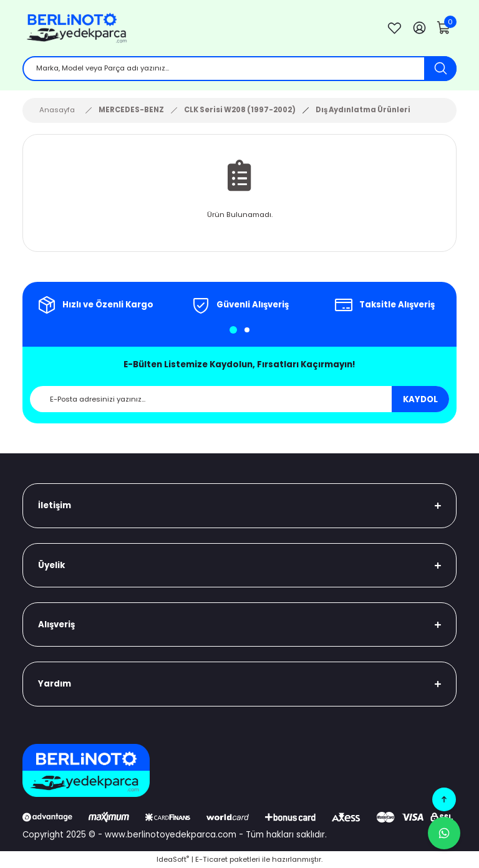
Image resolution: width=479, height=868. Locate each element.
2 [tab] (247, 330)
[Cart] (444, 28)
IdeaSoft (173, 859)
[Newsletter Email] (239, 399)
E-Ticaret (211, 859)
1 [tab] (233, 330)
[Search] (239, 69)
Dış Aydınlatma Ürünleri (363, 110)
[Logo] (195, 28)
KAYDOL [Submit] (420, 399)
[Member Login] (419, 28)
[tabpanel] (95, 305)
